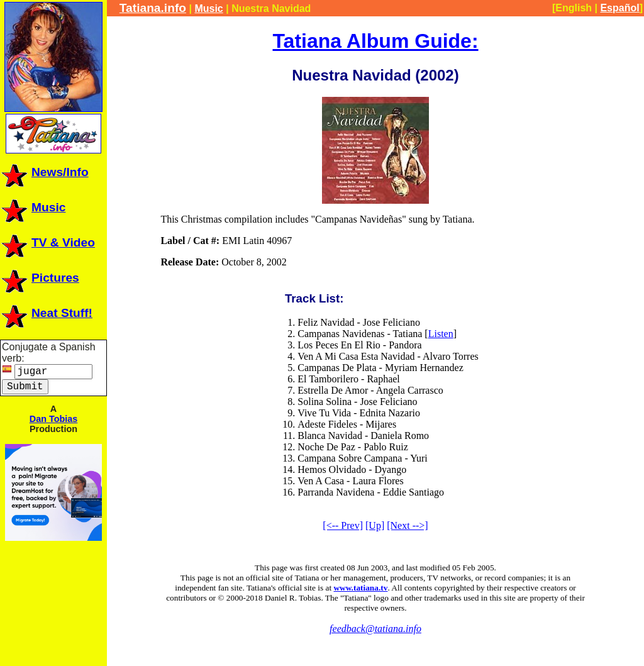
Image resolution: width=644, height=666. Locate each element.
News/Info (44, 172)
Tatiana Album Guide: (375, 41)
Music (33, 207)
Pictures (40, 278)
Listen (441, 334)
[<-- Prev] (343, 525)
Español (619, 8)
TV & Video (47, 242)
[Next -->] (407, 525)
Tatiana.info (153, 8)
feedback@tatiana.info (375, 629)
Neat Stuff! (46, 313)
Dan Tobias (54, 419)
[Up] (375, 525)
